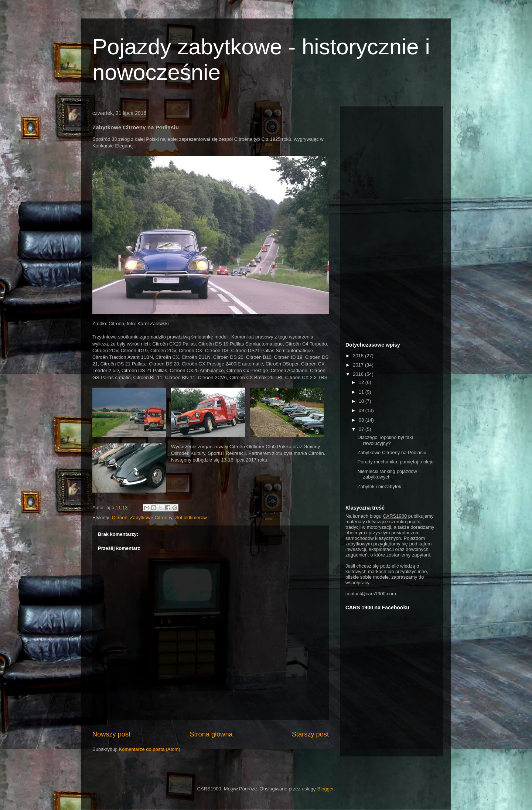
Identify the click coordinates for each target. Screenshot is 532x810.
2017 (359, 365)
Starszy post (310, 734)
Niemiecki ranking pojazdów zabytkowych (387, 474)
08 (362, 420)
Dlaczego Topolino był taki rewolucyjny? (385, 440)
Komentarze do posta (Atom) (150, 749)
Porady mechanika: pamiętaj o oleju (395, 462)
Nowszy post (111, 734)
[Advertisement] (392, 223)
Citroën (120, 518)
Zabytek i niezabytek (379, 486)
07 (362, 429)
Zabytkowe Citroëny (151, 518)
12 (362, 382)
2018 (359, 356)
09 (362, 410)
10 (362, 401)
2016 (359, 374)
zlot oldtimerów (191, 518)
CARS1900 (395, 516)
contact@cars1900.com (371, 594)
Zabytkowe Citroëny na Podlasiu (392, 452)
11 (362, 392)
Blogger (325, 789)
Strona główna (211, 734)
